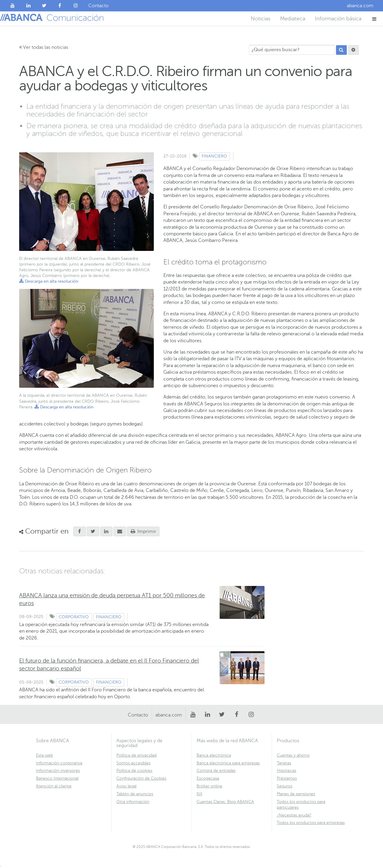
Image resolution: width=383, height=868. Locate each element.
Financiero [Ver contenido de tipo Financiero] (214, 156)
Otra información (133, 802)
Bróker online (209, 786)
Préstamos (287, 778)
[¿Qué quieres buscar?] (292, 50)
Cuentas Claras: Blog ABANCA (225, 802)
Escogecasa (208, 778)
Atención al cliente (54, 786)
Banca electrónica (214, 755)
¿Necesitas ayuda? (294, 815)
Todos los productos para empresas (311, 823)
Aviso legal (126, 786)
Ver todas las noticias (44, 47)
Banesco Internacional (57, 778)
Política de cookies (134, 771)
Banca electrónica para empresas (228, 763)
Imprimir (143, 531)
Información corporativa (59, 763)
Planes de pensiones (296, 794)
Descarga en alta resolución (49, 281)
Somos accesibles (133, 763)
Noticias (261, 19)
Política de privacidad (136, 755)
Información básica (338, 19)
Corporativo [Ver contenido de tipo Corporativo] (74, 617)
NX (199, 794)
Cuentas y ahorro (293, 755)
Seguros (285, 786)
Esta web (44, 755)
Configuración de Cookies (141, 778)
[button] (374, 19)
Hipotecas (287, 771)
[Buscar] (341, 50)
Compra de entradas (216, 771)
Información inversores (58, 771)
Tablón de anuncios (135, 794)
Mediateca (293, 19)
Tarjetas (284, 763)
